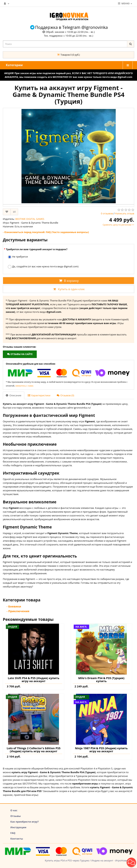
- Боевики (14, 606)
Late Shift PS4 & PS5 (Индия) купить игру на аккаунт (34, 680)
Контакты (17, 839)
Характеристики (39, 395)
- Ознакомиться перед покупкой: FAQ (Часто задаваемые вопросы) (46, 232)
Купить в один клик (68, 289)
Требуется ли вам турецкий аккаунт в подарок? (37, 249)
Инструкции (18, 827)
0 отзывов (107, 213)
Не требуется (18, 257)
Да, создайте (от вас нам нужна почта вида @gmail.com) (43, 267)
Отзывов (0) (65, 395)
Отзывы (16, 816)
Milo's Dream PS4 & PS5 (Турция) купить (101, 680)
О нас (14, 810)
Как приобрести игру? (24, 822)
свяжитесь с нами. (24, 386)
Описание (14, 395)
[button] (131, 862)
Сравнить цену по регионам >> (118, 225)
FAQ (13, 833)
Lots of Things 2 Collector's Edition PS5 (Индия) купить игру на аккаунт (33, 750)
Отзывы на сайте (20, 354)
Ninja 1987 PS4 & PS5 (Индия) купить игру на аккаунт (101, 750)
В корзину (68, 281)
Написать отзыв (125, 213)
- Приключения (18, 611)
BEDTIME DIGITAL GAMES (30, 219)
